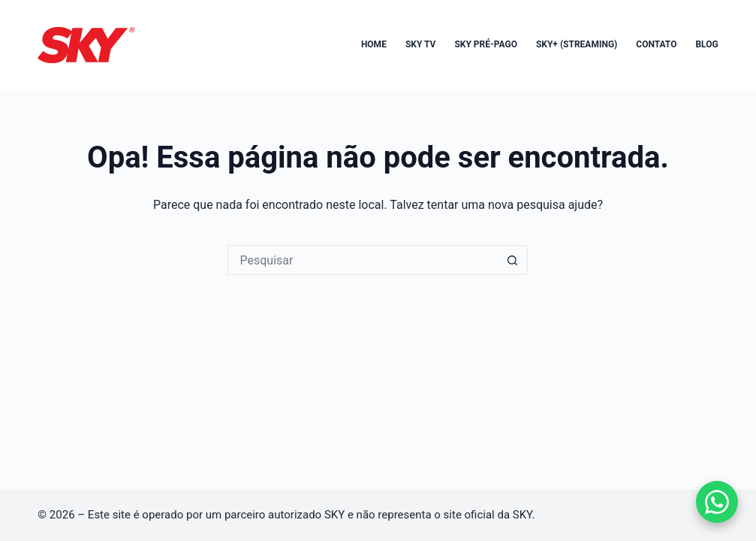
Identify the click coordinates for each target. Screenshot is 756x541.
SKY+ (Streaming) (577, 44)
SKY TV (421, 44)
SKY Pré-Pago (486, 44)
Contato (656, 44)
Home (374, 44)
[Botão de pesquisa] (513, 260)
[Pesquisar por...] (363, 260)
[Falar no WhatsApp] (717, 502)
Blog (706, 44)
